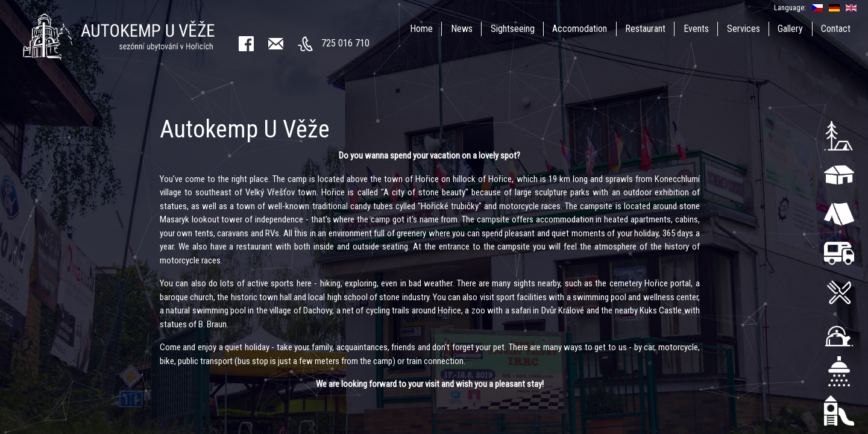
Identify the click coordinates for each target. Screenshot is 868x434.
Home (421, 29)
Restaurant (645, 29)
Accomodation (580, 29)
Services (744, 29)
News (462, 29)
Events (696, 29)
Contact (836, 29)
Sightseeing (513, 29)
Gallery (790, 29)
